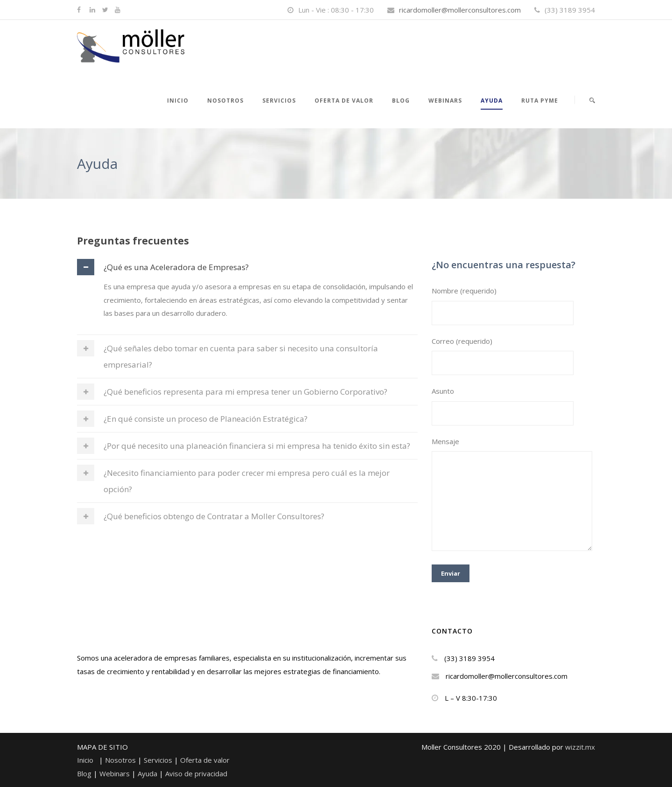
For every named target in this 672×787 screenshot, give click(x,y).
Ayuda (492, 101)
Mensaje (513, 496)
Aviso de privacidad (196, 773)
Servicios (279, 101)
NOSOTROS (225, 101)
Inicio (178, 101)
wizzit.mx (580, 747)
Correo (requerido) (513, 356)
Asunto (513, 406)
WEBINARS (445, 101)
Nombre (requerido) (513, 306)
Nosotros (121, 760)
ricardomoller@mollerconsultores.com (460, 10)
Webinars (115, 773)
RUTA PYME (540, 101)
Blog (401, 101)
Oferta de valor (344, 101)
